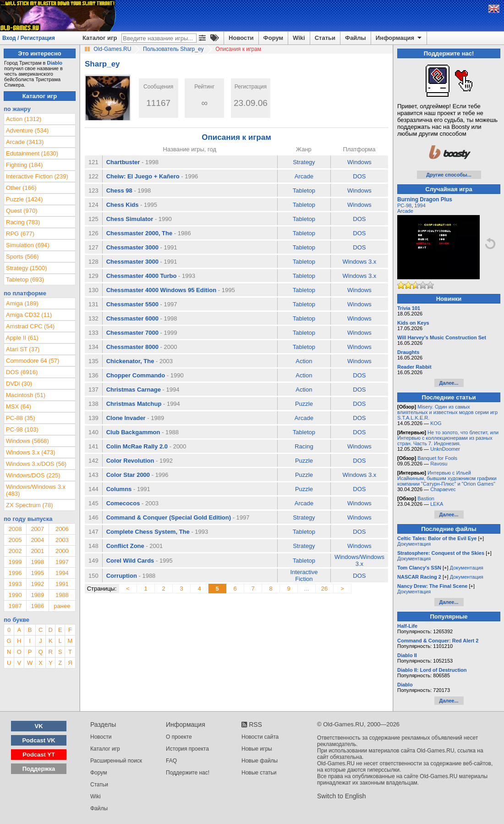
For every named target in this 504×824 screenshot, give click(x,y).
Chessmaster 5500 (132, 304)
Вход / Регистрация (29, 38)
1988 (62, 595)
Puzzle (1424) (24, 199)
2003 (62, 540)
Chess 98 (119, 191)
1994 (62, 573)
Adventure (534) (27, 130)
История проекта (187, 749)
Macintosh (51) (26, 395)
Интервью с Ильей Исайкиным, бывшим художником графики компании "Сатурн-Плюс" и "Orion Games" (447, 478)
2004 (37, 540)
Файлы (356, 38)
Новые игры (257, 749)
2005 (15, 540)
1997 (62, 562)
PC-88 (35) (21, 418)
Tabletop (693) (25, 279)
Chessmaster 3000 (132, 247)
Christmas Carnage (134, 390)
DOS (359, 176)
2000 (62, 551)
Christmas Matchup (134, 404)
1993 (15, 584)
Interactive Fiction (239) (37, 176)
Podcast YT (39, 755)
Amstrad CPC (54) (30, 326)
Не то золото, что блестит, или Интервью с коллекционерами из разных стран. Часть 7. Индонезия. (448, 438)
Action (304, 361)
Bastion (426, 498)
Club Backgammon (133, 432)
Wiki (299, 38)
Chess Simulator (130, 219)
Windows (359, 162)
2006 (62, 529)
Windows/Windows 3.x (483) (36, 490)
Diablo (55, 63)
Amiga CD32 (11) (29, 315)
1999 (15, 562)
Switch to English (342, 796)
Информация (399, 38)
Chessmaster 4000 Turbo (142, 276)
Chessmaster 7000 (132, 333)
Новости (241, 38)
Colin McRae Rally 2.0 (137, 446)
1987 (15, 606)
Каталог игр (100, 38)
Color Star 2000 (128, 475)
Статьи (325, 38)
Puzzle (304, 404)
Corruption (122, 576)
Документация (414, 544)
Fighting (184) (24, 165)
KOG (436, 423)
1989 (37, 595)
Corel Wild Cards (130, 561)
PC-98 (404, 205)
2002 (15, 551)
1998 (37, 562)
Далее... (449, 383)
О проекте (179, 737)
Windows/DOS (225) (33, 475)
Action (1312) (24, 119)
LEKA (437, 504)
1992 (37, 584)
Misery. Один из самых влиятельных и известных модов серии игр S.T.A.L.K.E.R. (447, 412)
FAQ (171, 761)
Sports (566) (22, 257)
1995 (37, 573)
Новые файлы (260, 761)
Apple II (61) (22, 338)
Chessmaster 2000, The (140, 233)
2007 (37, 529)
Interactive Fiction (304, 575)
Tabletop (304, 191)
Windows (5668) (27, 441)
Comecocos (123, 503)
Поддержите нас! (188, 773)
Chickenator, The (130, 361)
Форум (273, 38)
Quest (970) (22, 211)
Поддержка (39, 769)
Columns (119, 489)
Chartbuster (123, 162)
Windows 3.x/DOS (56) (36, 464)
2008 (15, 529)
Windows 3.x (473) (31, 452)
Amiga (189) (22, 303)
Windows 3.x (360, 262)
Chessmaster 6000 (132, 318)
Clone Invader (126, 418)
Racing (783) (23, 222)
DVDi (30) (19, 384)
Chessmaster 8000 (132, 347)
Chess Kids (123, 205)
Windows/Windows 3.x (359, 560)
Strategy (304, 162)
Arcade (304, 176)
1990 (15, 595)
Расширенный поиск (116, 761)
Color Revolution (130, 461)
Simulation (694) (28, 245)
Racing (304, 446)
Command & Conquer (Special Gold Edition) (169, 517)
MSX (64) (19, 406)
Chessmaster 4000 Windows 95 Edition (161, 290)
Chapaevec (443, 489)
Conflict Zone (125, 546)
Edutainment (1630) (32, 153)
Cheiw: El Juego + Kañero (143, 176)
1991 (62, 584)
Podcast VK (38, 740)
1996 (15, 573)
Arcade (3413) (25, 142)
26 (324, 589)
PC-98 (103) (22, 429)
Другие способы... (449, 175)
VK (39, 726)
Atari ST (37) (23, 349)
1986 (37, 606)
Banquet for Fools (437, 458)
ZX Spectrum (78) (30, 505)
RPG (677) (20, 234)
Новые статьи (259, 773)
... (307, 589)
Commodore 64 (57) (33, 361)
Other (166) (21, 188)
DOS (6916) (22, 372)
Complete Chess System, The (148, 532)
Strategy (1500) (27, 268)
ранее (62, 606)
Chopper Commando (136, 375)
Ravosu (439, 464)
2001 (37, 551)
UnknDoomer (445, 449)
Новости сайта (260, 737)
